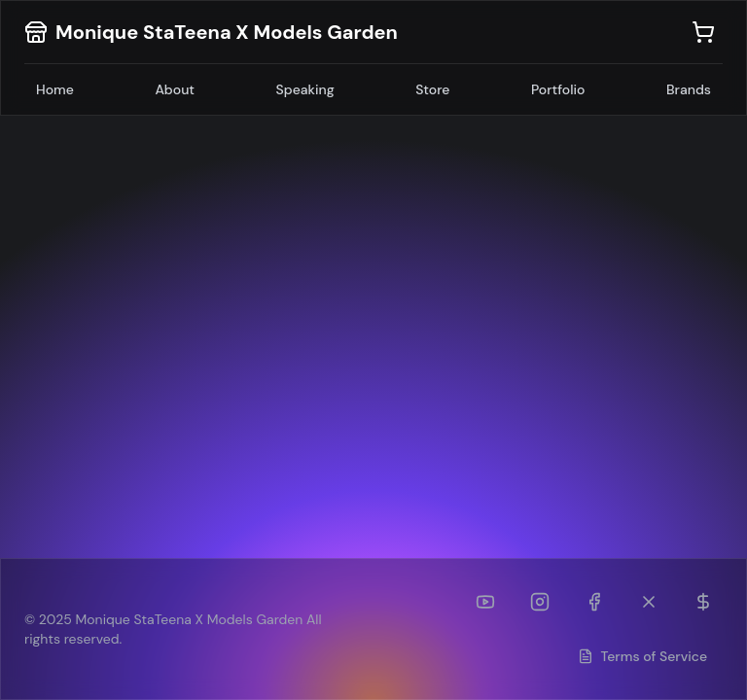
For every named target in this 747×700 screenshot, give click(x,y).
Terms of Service (643, 656)
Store (432, 89)
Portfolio (558, 89)
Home (55, 89)
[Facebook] (594, 602)
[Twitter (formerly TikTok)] (649, 602)
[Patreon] (703, 602)
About (175, 89)
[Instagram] (540, 602)
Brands (689, 89)
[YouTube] (485, 602)
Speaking (305, 89)
